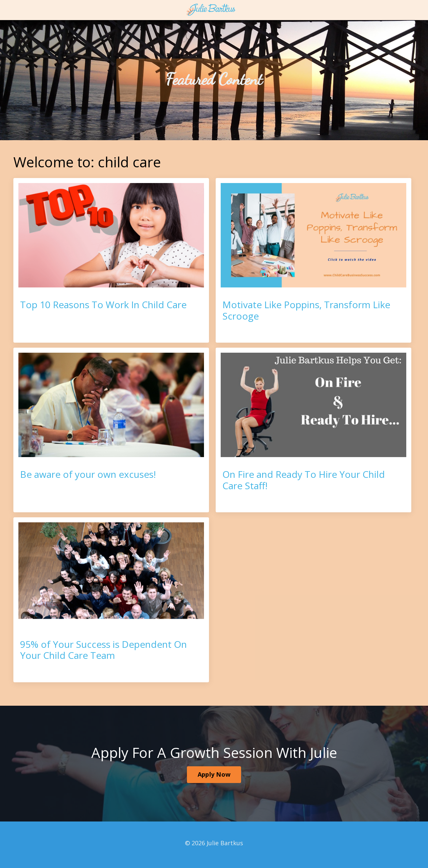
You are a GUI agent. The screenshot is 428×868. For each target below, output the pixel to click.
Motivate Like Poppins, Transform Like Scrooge (306, 310)
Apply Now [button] (214, 774)
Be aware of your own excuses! (88, 474)
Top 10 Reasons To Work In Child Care (103, 305)
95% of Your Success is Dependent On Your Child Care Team (103, 650)
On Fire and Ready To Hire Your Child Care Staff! (304, 480)
